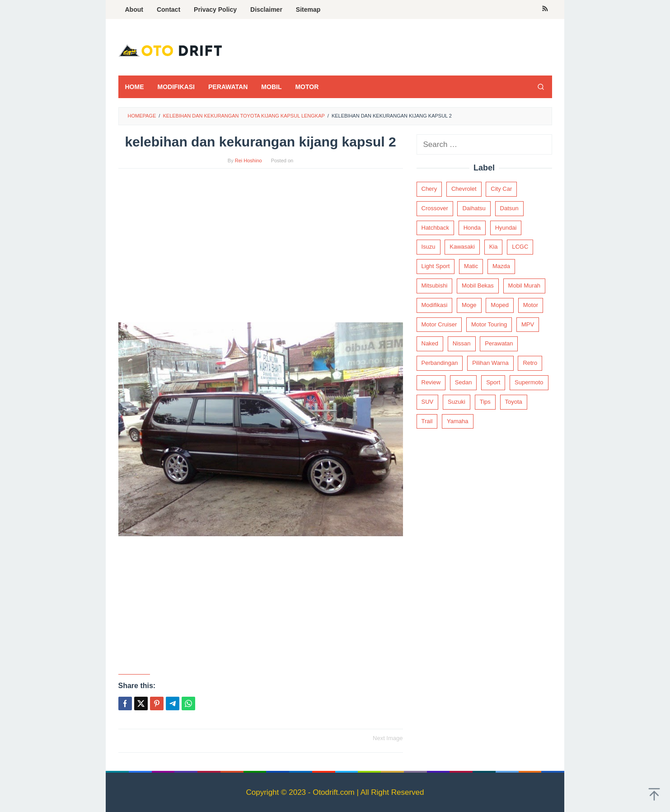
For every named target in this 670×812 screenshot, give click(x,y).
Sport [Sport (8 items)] (493, 382)
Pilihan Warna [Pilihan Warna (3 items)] (490, 363)
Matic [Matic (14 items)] (471, 266)
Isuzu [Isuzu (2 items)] (429, 247)
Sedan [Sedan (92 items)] (464, 382)
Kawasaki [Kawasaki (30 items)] (462, 247)
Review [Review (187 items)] (431, 382)
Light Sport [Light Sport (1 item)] (436, 266)
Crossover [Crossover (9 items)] (435, 208)
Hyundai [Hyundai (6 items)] (506, 228)
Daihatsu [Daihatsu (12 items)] (474, 208)
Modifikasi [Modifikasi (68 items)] (435, 305)
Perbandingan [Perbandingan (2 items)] (440, 363)
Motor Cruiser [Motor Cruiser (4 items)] (439, 324)
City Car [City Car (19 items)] (501, 189)
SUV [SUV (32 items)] (428, 402)
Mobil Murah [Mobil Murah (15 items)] (525, 286)
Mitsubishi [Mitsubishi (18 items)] (435, 286)
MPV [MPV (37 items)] (528, 324)
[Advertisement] (261, 250)
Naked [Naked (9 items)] (430, 343)
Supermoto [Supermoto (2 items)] (529, 382)
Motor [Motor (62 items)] (531, 305)
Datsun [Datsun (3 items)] (509, 208)
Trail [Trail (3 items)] (427, 421)
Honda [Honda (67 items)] (472, 228)
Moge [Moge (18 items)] (469, 305)
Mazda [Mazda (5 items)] (501, 266)
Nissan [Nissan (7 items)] (462, 343)
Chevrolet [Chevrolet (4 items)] (464, 189)
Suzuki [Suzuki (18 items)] (457, 402)
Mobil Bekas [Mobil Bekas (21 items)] (478, 286)
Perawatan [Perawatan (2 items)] (499, 343)
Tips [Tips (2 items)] (485, 402)
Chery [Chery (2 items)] (429, 189)
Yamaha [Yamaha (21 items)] (457, 421)
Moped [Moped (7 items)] (500, 305)
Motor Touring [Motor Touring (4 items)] (489, 324)
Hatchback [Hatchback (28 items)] (435, 228)
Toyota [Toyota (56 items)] (514, 402)
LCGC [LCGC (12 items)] (520, 247)
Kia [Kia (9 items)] (494, 247)
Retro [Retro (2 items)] (530, 363)
